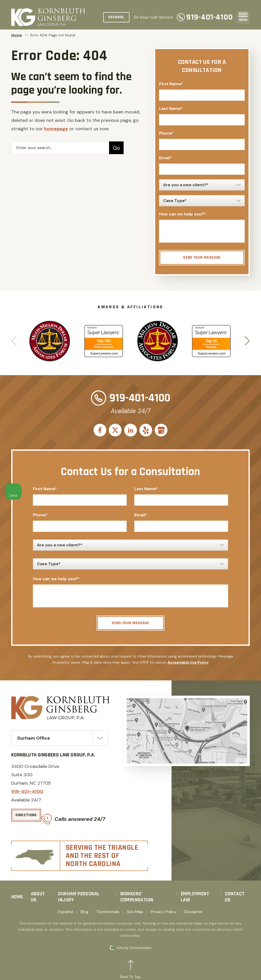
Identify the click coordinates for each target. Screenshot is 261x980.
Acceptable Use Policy (188, 665)
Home (17, 35)
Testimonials (108, 907)
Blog (84, 907)
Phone (166, 133)
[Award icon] (50, 323)
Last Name (171, 108)
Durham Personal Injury (79, 892)
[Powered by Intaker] (218, 969)
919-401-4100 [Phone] (205, 17)
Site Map (135, 907)
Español (66, 907)
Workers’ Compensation (137, 892)
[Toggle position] (233, 817)
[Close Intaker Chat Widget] (244, 817)
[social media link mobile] (100, 430)
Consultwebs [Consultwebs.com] (140, 943)
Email (165, 158)
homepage (56, 129)
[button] (247, 341)
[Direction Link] (187, 734)
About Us (38, 892)
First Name (171, 84)
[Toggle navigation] (243, 15)
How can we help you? (182, 214)
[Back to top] (130, 965)
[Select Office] (60, 741)
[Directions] (26, 818)
